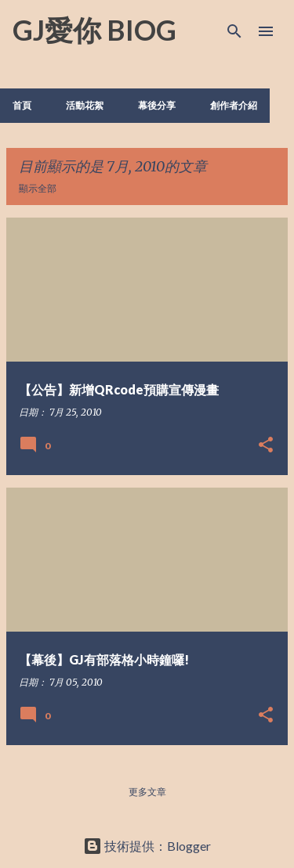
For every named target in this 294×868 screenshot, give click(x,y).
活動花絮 (85, 105)
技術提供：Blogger (147, 846)
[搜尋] (234, 31)
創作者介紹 (234, 105)
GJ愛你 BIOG (94, 30)
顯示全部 (38, 188)
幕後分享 (157, 105)
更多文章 (147, 792)
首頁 (22, 105)
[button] (266, 446)
